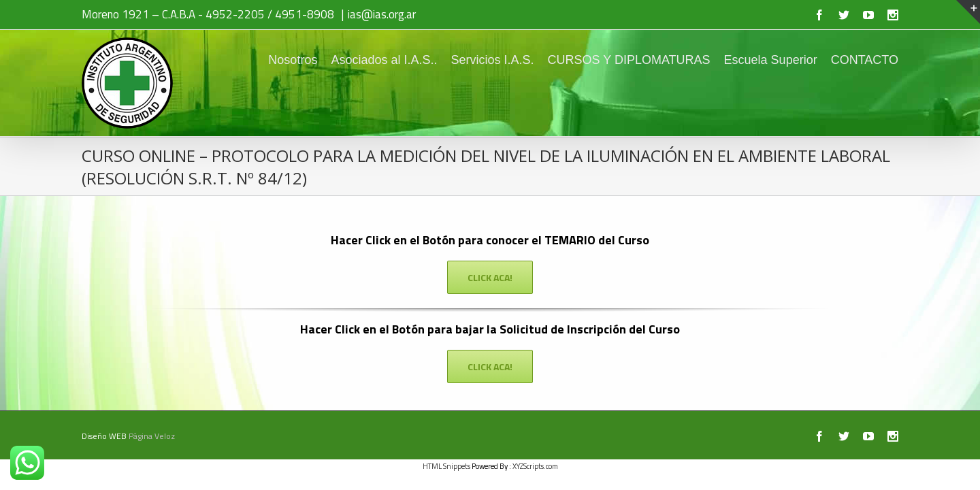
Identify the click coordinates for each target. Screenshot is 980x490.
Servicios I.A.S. (472, 60)
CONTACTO (865, 60)
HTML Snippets (446, 466)
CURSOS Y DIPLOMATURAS (616, 60)
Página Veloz (152, 436)
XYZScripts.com (535, 466)
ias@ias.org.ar (382, 14)
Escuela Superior (764, 60)
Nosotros (259, 60)
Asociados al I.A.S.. (357, 60)
